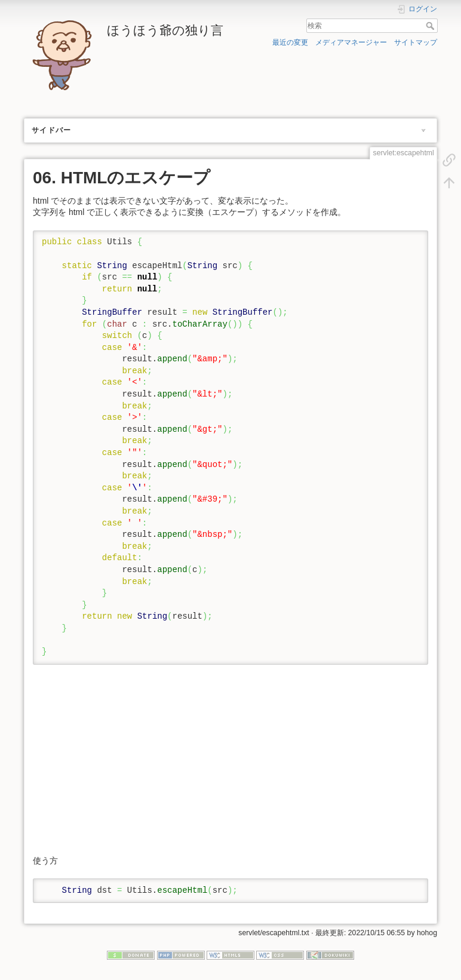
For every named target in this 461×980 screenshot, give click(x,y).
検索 (431, 26)
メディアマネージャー (351, 42)
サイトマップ (416, 42)
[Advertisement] (229, 760)
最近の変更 (290, 42)
